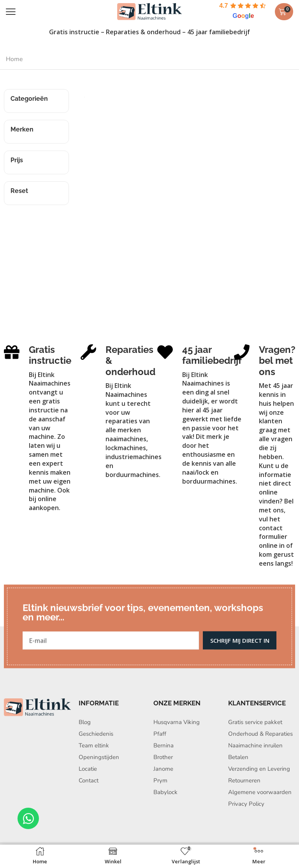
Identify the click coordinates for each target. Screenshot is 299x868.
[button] (11, 12)
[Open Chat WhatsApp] (28, 818)
